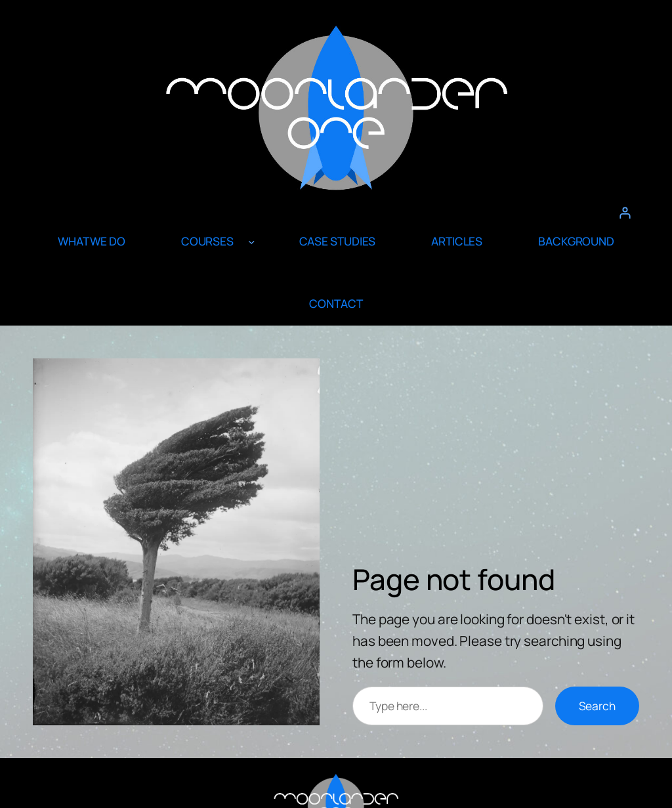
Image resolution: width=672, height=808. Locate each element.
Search (597, 706)
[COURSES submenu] (251, 242)
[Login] (625, 212)
